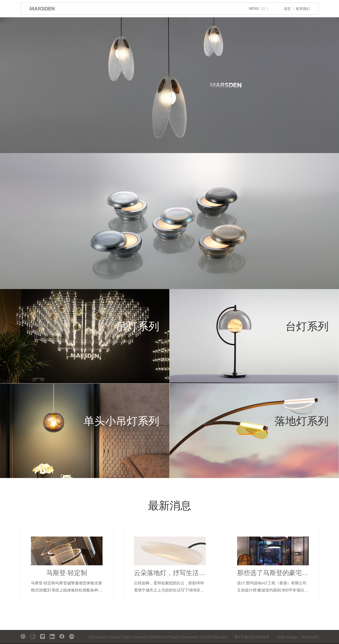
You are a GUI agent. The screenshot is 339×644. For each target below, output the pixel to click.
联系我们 (303, 9)
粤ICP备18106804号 (252, 637)
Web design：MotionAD (298, 637)
